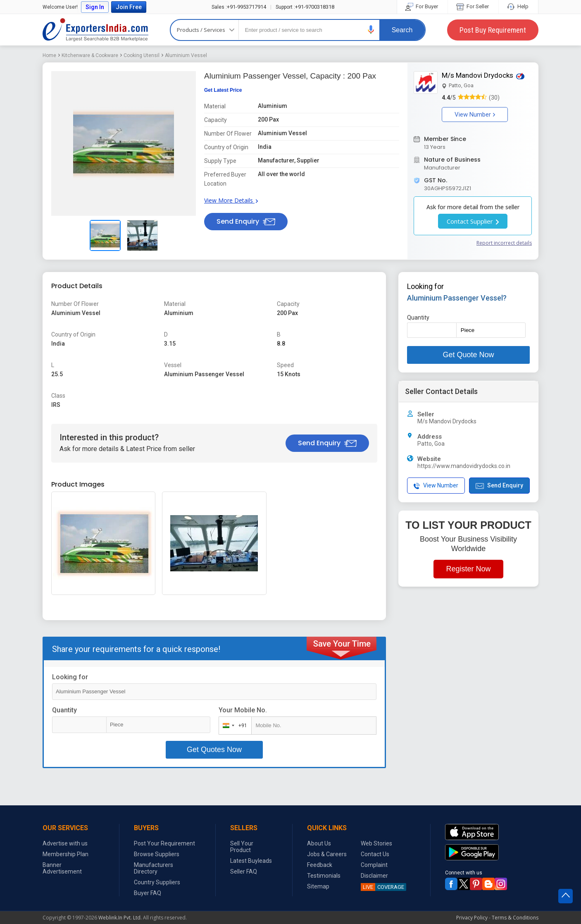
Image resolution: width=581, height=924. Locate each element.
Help (518, 6)
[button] (371, 30)
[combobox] (233, 726)
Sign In (95, 7)
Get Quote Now (468, 355)
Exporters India (95, 30)
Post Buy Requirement (493, 30)
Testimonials (324, 876)
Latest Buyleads (251, 861)
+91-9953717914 (239, 7)
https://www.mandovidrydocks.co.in (464, 466)
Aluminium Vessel (186, 55)
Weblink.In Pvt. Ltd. (120, 918)
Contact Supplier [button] (473, 221)
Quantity (64, 710)
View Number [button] (475, 115)
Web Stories (376, 843)
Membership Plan (65, 854)
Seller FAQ (244, 871)
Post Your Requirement (164, 843)
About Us (319, 843)
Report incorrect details (504, 243)
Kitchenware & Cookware (90, 55)
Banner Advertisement (62, 868)
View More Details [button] (231, 200)
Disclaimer (374, 876)
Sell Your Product (242, 847)
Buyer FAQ (148, 893)
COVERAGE (382, 887)
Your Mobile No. (243, 710)
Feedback (320, 865)
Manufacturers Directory (154, 868)
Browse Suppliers (157, 854)
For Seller (473, 6)
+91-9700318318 (305, 7)
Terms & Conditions (515, 918)
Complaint (374, 865)
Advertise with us (65, 843)
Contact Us (375, 854)
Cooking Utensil (142, 55)
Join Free (129, 7)
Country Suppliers (157, 882)
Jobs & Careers (327, 854)
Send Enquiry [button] (246, 221)
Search (402, 30)
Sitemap (318, 886)
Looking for (70, 677)
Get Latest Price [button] (223, 90)
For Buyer (422, 6)
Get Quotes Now (214, 750)
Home (49, 55)
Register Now (468, 569)
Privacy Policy (472, 918)
